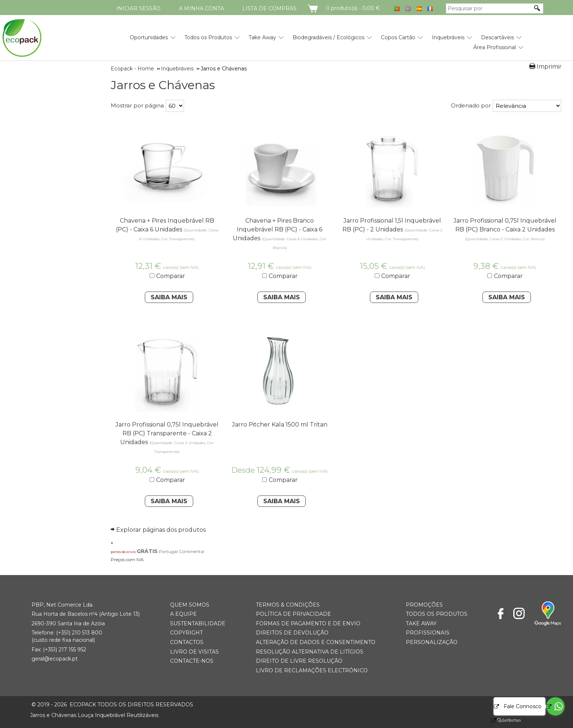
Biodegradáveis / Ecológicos (328, 37)
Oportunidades (149, 37)
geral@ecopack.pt (55, 659)
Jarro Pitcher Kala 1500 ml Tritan (280, 425)
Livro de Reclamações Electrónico (312, 670)
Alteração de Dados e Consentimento (316, 642)
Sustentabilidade (198, 623)
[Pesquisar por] (489, 8)
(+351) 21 (67, 633)
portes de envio (123, 552)
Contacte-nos (192, 661)
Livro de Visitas (194, 652)
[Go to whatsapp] (555, 706)
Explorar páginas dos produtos (161, 530)
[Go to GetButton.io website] (503, 720)
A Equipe (183, 614)
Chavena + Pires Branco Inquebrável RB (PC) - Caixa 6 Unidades (278, 229)
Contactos (187, 642)
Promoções (424, 605)
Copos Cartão (398, 37)
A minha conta (201, 8)
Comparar (171, 276)
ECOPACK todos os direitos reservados (112, 705)
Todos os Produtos (208, 37)
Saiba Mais (169, 297)
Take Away (262, 37)
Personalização (432, 642)
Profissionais (428, 633)
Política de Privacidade (293, 614)
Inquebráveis (448, 37)
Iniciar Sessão (138, 8)
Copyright (186, 633)
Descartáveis (497, 37)
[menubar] (318, 40)
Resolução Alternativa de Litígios (310, 652)
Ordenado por (471, 105)
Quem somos (190, 605)
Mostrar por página (137, 105)
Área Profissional (495, 47)
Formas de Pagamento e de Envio (308, 623)
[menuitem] (149, 35)
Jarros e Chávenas (163, 85)
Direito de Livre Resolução (299, 661)
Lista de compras (269, 8)
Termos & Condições (288, 605)
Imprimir (549, 67)
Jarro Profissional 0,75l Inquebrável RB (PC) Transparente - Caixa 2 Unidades (167, 433)
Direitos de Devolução (292, 633)
